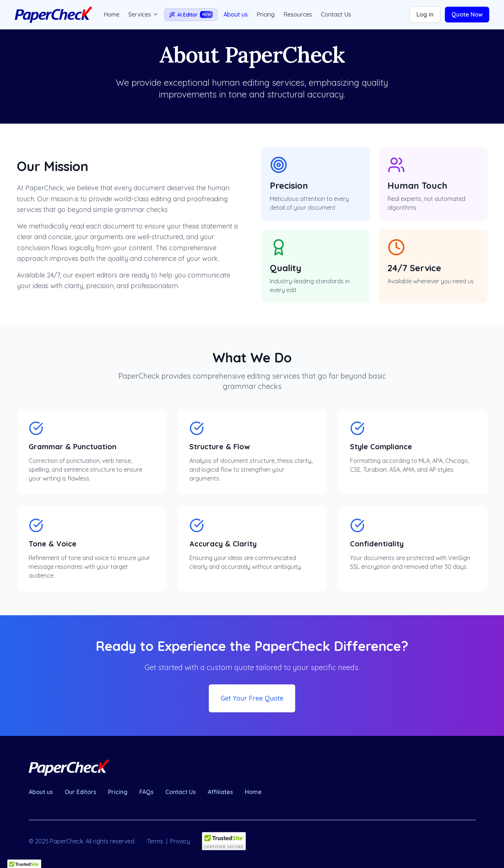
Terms (155, 841)
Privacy (180, 841)
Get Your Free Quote (252, 698)
